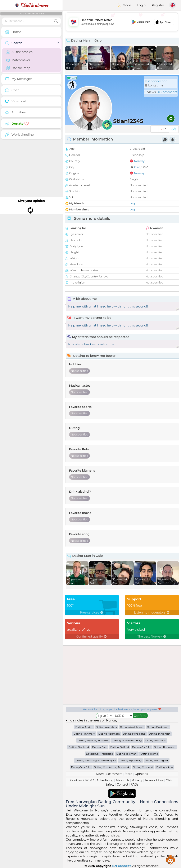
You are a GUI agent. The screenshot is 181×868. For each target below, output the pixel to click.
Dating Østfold (141, 747)
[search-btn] (56, 21)
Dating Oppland (79, 747)
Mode (124, 5)
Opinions (141, 774)
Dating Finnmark (84, 734)
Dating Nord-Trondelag (127, 740)
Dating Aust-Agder (132, 727)
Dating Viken (164, 767)
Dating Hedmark (109, 734)
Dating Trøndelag (131, 760)
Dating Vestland (143, 767)
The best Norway (152, 636)
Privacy (137, 780)
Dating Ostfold (119, 747)
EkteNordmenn (31, 5)
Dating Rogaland (165, 747)
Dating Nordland (156, 740)
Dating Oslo (99, 747)
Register (158, 5)
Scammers (114, 774)
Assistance (171, 860)
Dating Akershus (106, 727)
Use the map (18, 68)
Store (128, 774)
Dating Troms (149, 754)
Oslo (137, 167)
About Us (123, 780)
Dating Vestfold (81, 767)
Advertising (105, 780)
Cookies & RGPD (82, 780)
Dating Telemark (127, 754)
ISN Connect (121, 866)
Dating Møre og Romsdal (93, 740)
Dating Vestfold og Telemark (112, 767)
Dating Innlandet (160, 734)
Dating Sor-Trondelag (99, 754)
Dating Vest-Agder (157, 760)
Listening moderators (152, 612)
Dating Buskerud (158, 727)
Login (141, 5)
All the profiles (19, 52)
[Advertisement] (122, 22)
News (100, 774)
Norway (139, 161)
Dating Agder (84, 727)
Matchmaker (18, 60)
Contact (123, 784)
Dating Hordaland (134, 734)
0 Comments (168, 92)
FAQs (134, 784)
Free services (92, 612)
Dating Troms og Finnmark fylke (96, 760)
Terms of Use (154, 780)
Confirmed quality (92, 636)
